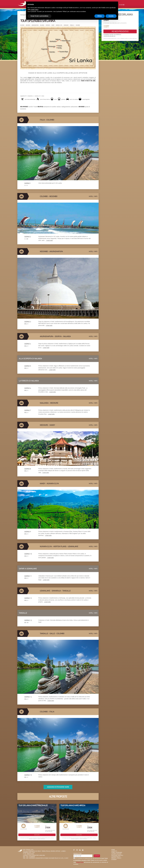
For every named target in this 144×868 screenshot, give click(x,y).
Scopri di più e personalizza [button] (39, 16)
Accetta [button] (111, 16)
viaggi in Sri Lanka (33, 77)
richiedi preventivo (120, 31)
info (96, 196)
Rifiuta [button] (100, 16)
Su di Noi (122, 5)
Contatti (114, 851)
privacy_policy (116, 858)
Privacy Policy (80, 862)
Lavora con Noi (116, 854)
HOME (113, 850)
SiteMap (114, 860)
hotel (91, 196)
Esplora (37, 835)
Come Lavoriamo (117, 853)
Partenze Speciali (117, 855)
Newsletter (78, 853)
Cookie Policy (116, 857)
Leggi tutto (49, 240)
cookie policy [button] (34, 10)
